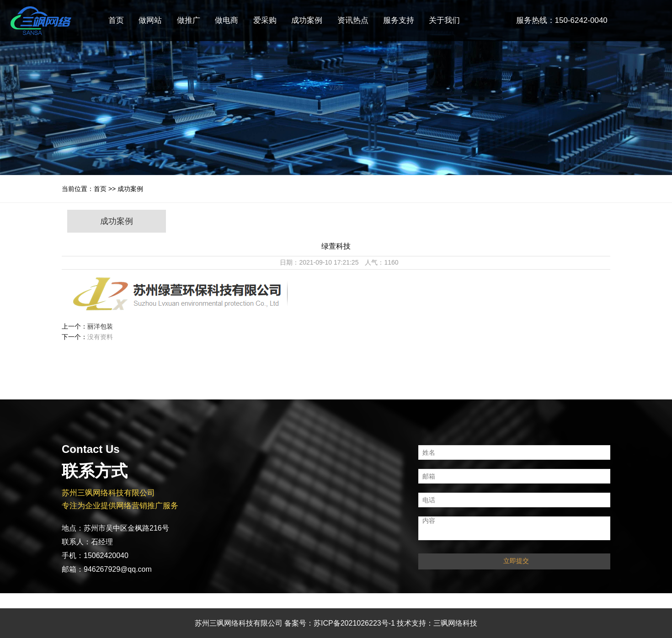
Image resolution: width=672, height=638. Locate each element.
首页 (116, 20)
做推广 (189, 20)
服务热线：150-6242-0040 (562, 20)
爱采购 (265, 20)
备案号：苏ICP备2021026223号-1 (340, 623)
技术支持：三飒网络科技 (437, 623)
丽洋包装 (100, 326)
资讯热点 (353, 20)
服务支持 (399, 20)
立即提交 (516, 561)
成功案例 (307, 20)
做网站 (150, 20)
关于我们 (444, 20)
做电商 (227, 20)
